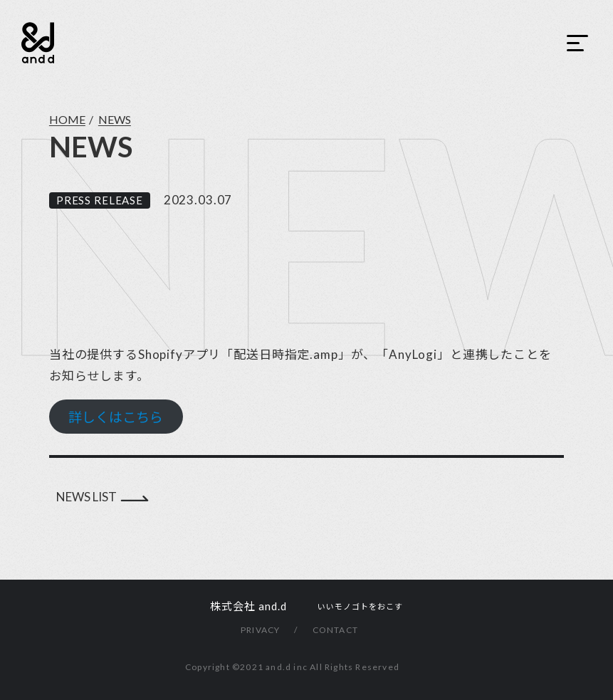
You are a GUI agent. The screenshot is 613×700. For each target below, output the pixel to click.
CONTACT (335, 630)
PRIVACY (260, 630)
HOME (67, 119)
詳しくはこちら (116, 417)
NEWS (115, 119)
